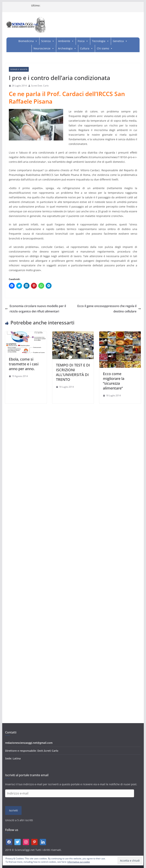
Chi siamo (103, 48)
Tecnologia (99, 41)
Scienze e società (19, 69)
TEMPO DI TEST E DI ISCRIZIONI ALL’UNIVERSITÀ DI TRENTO (73, 372)
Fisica (81, 41)
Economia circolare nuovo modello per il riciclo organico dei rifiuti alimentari (36, 309)
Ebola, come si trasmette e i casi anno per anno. (24, 364)
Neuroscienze (42, 48)
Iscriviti (13, 810)
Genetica (118, 41)
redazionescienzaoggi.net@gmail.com (29, 743)
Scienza (46, 41)
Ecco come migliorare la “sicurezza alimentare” (114, 381)
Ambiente (64, 41)
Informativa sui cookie (79, 862)
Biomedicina (26, 41)
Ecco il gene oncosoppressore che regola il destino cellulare (109, 309)
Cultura (85, 48)
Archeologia (65, 48)
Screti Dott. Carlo (40, 86)
